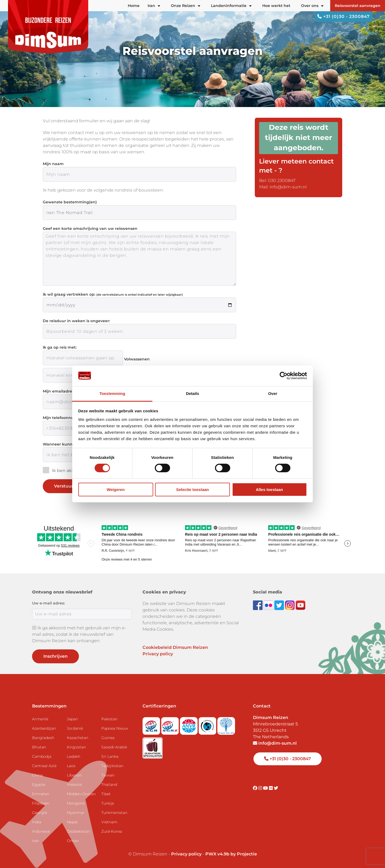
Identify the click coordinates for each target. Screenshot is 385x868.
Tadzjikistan (112, 766)
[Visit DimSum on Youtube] (266, 788)
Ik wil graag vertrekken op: (113, 294)
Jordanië (75, 728)
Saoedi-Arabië (114, 747)
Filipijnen (41, 803)
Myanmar (76, 813)
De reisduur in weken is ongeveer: (76, 321)
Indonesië (41, 831)
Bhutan (39, 747)
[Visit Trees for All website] (226, 724)
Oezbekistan (78, 831)
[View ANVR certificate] (189, 724)
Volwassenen (137, 359)
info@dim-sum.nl (275, 743)
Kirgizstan (76, 747)
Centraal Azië (44, 766)
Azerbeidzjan (44, 728)
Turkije (108, 803)
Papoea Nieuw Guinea (115, 733)
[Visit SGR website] (152, 724)
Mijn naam (53, 164)
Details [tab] (192, 393)
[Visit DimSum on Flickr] (271, 788)
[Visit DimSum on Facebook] (258, 605)
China (37, 775)
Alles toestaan (269, 490)
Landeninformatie (231, 6)
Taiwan (108, 775)
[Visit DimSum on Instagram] (261, 788)
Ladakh (74, 756)
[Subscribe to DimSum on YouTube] (301, 605)
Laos (71, 766)
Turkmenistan (114, 813)
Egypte (39, 785)
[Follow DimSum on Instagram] (290, 605)
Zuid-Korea (112, 831)
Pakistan (109, 719)
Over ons (312, 6)
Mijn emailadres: (59, 391)
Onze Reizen (186, 6)
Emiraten (41, 794)
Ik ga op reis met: (60, 347)
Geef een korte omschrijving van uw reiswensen (90, 229)
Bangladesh (43, 738)
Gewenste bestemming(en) (70, 202)
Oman (73, 841)
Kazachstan (78, 738)
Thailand (109, 785)
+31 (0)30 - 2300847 (344, 16)
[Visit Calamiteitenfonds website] (208, 724)
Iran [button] (154, 6)
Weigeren (116, 490)
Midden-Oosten (81, 794)
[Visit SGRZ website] (171, 724)
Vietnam (109, 822)
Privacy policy (158, 654)
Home (134, 6)
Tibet (106, 794)
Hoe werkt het (276, 6)
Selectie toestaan (193, 490)
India (37, 822)
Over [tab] (273, 393)
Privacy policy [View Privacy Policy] (186, 854)
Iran (36, 841)
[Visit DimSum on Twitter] (276, 788)
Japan (72, 719)
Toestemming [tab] (112, 393)
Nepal (72, 822)
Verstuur (68, 486)
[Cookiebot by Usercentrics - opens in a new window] (284, 376)
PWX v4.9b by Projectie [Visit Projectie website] (231, 854)
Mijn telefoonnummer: (65, 418)
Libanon (74, 775)
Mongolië (76, 803)
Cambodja (42, 756)
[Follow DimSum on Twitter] (280, 605)
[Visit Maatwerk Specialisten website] (153, 746)
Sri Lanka (110, 756)
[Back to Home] (48, 27)
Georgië (40, 813)
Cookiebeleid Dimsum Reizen (175, 647)
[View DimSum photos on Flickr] (269, 605)
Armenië (40, 719)
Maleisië (74, 785)
